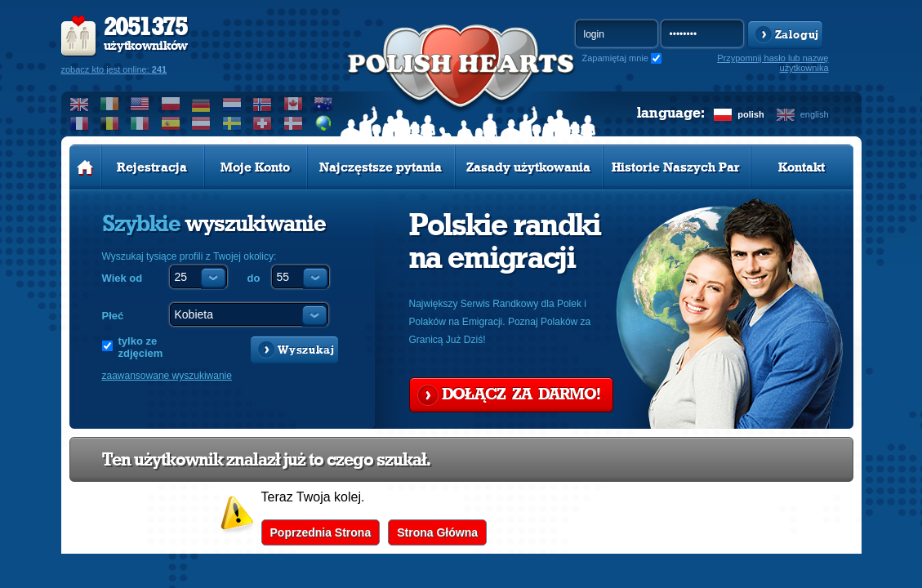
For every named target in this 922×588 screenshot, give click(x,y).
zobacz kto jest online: (114, 69)
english (815, 114)
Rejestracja (152, 167)
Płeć (113, 316)
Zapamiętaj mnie (615, 58)
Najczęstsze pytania (381, 167)
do (254, 278)
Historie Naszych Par (676, 167)
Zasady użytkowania (528, 167)
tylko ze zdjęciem (141, 347)
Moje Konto (255, 167)
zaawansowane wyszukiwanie (167, 376)
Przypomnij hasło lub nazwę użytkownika (773, 63)
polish (751, 114)
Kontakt (802, 167)
